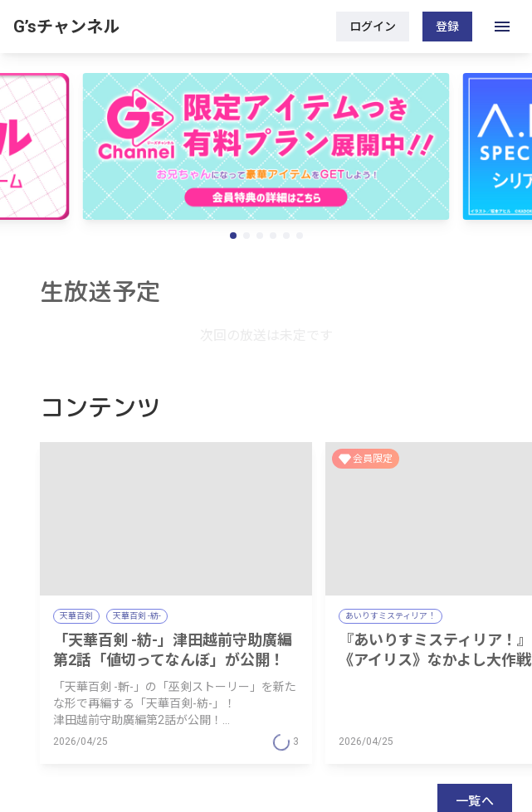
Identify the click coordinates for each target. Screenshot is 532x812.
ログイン (373, 27)
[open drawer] (502, 27)
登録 (447, 27)
